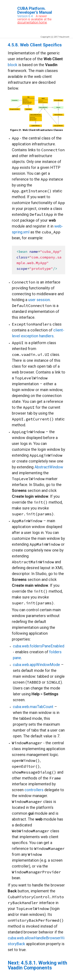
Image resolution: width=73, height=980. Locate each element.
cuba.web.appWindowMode (36, 665)
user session (39, 300)
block (13, 65)
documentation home (32, 22)
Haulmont (64, 37)
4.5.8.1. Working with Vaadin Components (37, 965)
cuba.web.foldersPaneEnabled (39, 646)
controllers (34, 790)
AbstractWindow (49, 467)
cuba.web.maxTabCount (33, 707)
